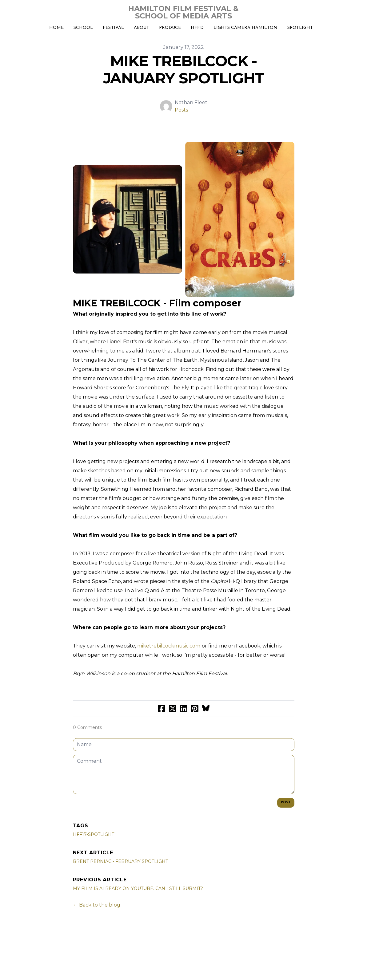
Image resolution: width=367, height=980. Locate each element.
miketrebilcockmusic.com (169, 646)
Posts (181, 110)
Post (286, 803)
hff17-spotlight (94, 834)
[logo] (183, 12)
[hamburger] (20, 10)
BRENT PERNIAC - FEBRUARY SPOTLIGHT (120, 861)
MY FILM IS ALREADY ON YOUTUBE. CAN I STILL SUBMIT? (138, 888)
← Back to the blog (97, 905)
